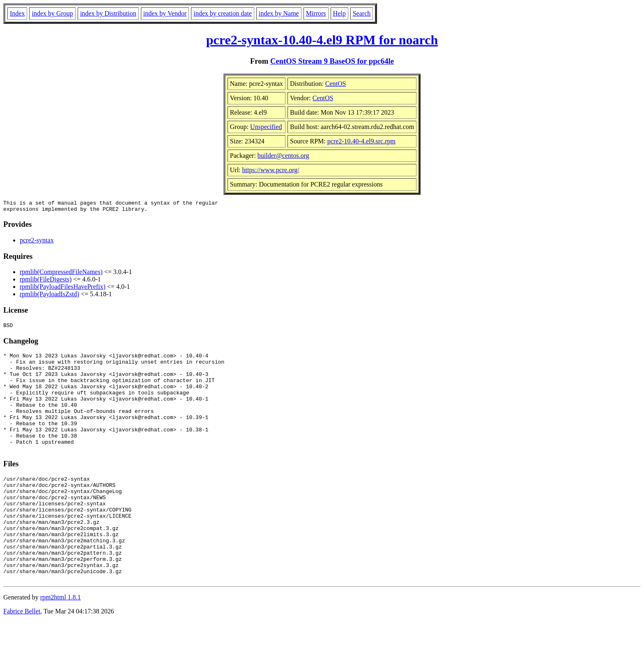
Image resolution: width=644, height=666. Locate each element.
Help (339, 13)
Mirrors (316, 13)
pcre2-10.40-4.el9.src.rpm (361, 141)
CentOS (336, 84)
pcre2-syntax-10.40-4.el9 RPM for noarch (322, 40)
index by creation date (223, 13)
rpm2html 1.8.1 (61, 642)
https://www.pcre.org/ (271, 170)
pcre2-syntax (37, 243)
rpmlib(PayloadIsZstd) (49, 296)
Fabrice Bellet (22, 656)
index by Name (279, 13)
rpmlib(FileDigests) (46, 282)
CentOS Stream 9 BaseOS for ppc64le (332, 61)
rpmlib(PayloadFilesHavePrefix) (63, 289)
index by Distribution (108, 13)
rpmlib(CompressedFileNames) (61, 274)
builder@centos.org (283, 156)
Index (17, 13)
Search (362, 13)
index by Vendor (165, 13)
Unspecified (266, 127)
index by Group (52, 13)
